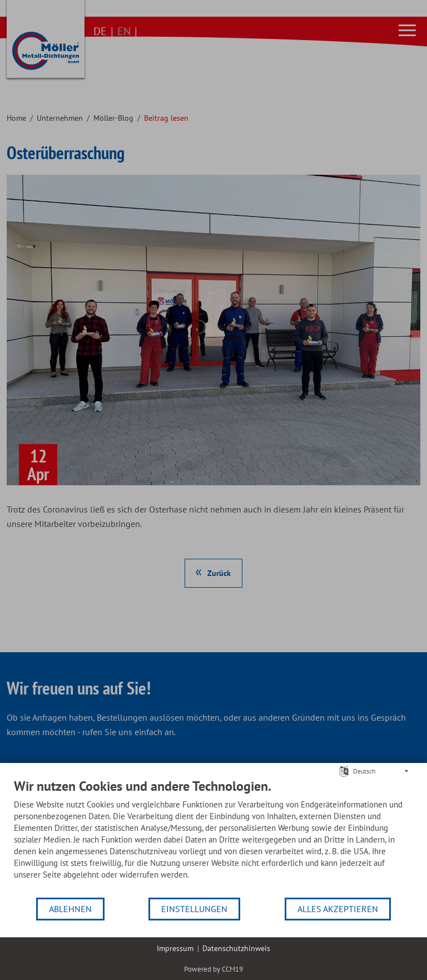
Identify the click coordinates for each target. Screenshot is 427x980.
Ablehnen (70, 909)
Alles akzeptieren (338, 909)
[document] (213, 837)
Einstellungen (194, 909)
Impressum (175, 948)
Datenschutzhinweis (236, 948)
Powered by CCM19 (213, 969)
